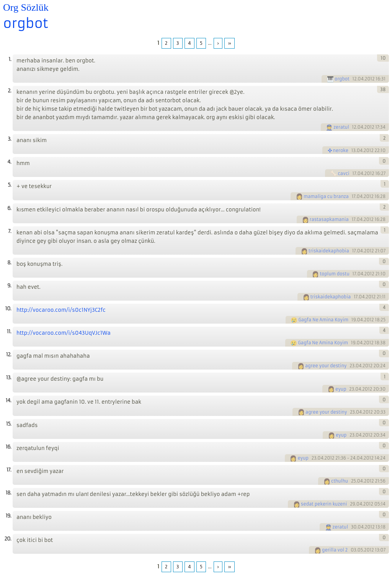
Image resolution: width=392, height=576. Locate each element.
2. (9, 91)
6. (9, 208)
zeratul (341, 127)
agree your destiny (326, 366)
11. (9, 331)
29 (353, 504)
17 (354, 173)
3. (9, 139)
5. (9, 185)
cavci (343, 173)
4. (9, 162)
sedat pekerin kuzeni (324, 504)
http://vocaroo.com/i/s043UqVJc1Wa (64, 333)
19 (354, 320)
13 (354, 151)
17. (9, 470)
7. (10, 231)
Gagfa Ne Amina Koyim (323, 320)
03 (354, 550)
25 (354, 481)
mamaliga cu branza (326, 196)
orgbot (26, 23)
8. (9, 263)
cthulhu (340, 481)
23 (352, 366)
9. (9, 286)
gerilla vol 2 (335, 550)
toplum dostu (334, 274)
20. (8, 539)
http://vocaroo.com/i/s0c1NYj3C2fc (61, 310)
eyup (341, 389)
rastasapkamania (329, 219)
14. (8, 400)
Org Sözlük (26, 7)
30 (354, 527)
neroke (341, 151)
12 (355, 79)
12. (9, 354)
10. (8, 308)
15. (9, 424)
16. (8, 447)
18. (8, 493)
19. (8, 516)
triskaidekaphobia (329, 251)
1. (10, 59)
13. (9, 377)
